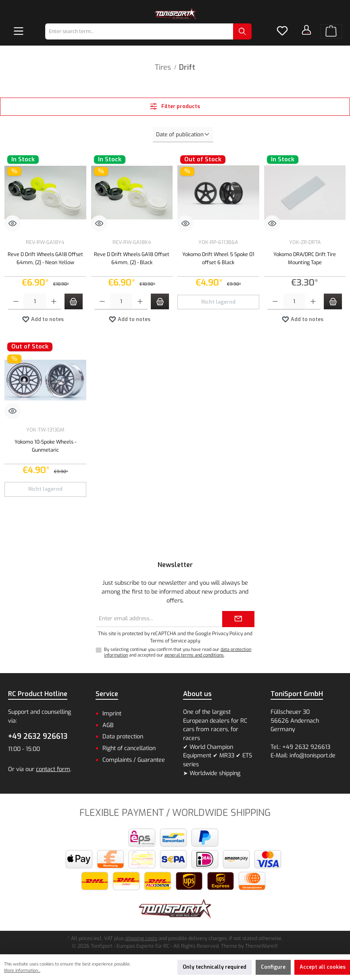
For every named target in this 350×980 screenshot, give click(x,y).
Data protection (123, 737)
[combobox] (139, 31)
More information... (22, 971)
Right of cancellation (129, 748)
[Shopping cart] (331, 31)
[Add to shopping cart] (74, 301)
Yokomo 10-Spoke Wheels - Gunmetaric (45, 446)
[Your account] (306, 30)
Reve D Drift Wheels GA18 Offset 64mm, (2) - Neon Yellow (45, 258)
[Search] (242, 31)
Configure (273, 967)
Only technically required (215, 967)
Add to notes (43, 318)
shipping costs (141, 938)
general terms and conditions (194, 655)
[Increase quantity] (54, 302)
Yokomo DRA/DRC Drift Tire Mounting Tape (305, 258)
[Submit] (238, 619)
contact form (53, 769)
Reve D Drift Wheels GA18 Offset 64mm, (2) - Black (132, 258)
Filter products (175, 106)
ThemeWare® (262, 946)
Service (107, 694)
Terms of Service (168, 641)
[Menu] (19, 31)
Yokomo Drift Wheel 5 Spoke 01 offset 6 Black (218, 258)
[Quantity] (34, 302)
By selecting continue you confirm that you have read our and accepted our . (178, 652)
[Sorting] (183, 135)
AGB (108, 725)
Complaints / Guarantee (134, 760)
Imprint (112, 714)
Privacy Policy (227, 634)
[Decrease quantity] (16, 302)
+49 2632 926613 (38, 736)
